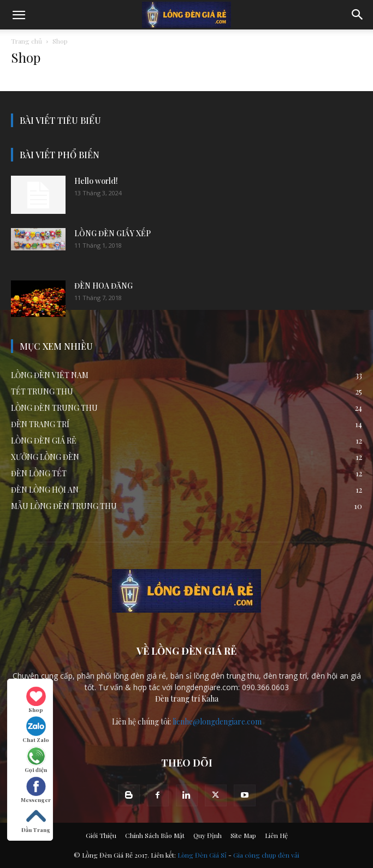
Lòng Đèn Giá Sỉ (202, 855)
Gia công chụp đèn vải (266, 855)
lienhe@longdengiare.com (217, 722)
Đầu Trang (36, 820)
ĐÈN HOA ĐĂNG (103, 286)
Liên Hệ (276, 835)
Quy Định (208, 835)
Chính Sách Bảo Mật (155, 835)
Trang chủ (26, 41)
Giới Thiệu (101, 835)
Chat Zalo (36, 730)
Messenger (36, 790)
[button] (358, 15)
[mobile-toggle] (19, 15)
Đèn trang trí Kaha (187, 699)
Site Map (243, 835)
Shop (36, 700)
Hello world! (96, 181)
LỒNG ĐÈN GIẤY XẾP (113, 233)
